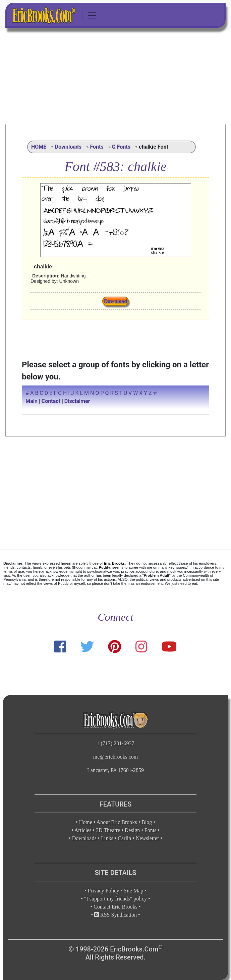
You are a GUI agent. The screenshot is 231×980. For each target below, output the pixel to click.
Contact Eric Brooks (115, 907)
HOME (39, 147)
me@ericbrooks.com (115, 757)
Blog (147, 822)
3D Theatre (108, 830)
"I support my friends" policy (115, 899)
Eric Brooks (114, 563)
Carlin (124, 838)
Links (107, 838)
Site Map (133, 891)
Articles (83, 830)
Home (86, 822)
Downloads (68, 147)
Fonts (97, 147)
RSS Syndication (115, 915)
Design (132, 830)
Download (115, 301)
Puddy (105, 567)
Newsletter (147, 838)
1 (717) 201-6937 (116, 743)
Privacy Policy (104, 891)
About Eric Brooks (117, 822)
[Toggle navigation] (92, 15)
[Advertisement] (115, 78)
